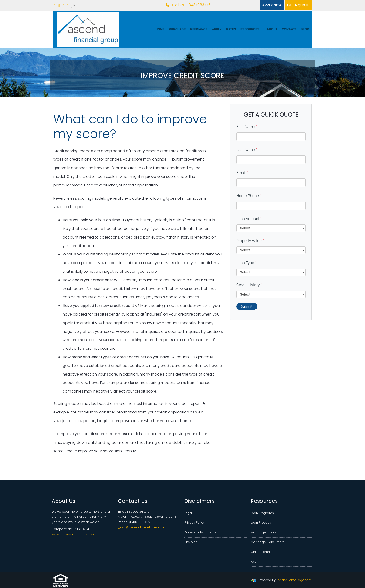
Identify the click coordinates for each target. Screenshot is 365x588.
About (272, 29)
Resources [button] (250, 29)
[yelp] (64, 6)
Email (242, 173)
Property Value (250, 241)
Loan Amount (249, 219)
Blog (305, 29)
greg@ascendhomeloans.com (142, 527)
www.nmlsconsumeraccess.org (76, 534)
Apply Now (272, 5)
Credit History (249, 285)
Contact (289, 29)
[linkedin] (59, 6)
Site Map (191, 542)
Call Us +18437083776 (188, 5)
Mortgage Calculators (267, 542)
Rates (231, 29)
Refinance (199, 29)
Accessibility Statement (202, 532)
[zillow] (73, 6)
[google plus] (68, 6)
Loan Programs (262, 513)
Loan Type (246, 263)
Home (160, 29)
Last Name (247, 150)
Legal (188, 513)
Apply (217, 29)
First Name (247, 127)
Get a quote (298, 5)
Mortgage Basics (264, 532)
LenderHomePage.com (294, 580)
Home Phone (249, 196)
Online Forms (261, 552)
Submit (247, 306)
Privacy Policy (194, 522)
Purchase (177, 29)
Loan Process (261, 522)
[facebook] (55, 6)
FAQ (254, 562)
